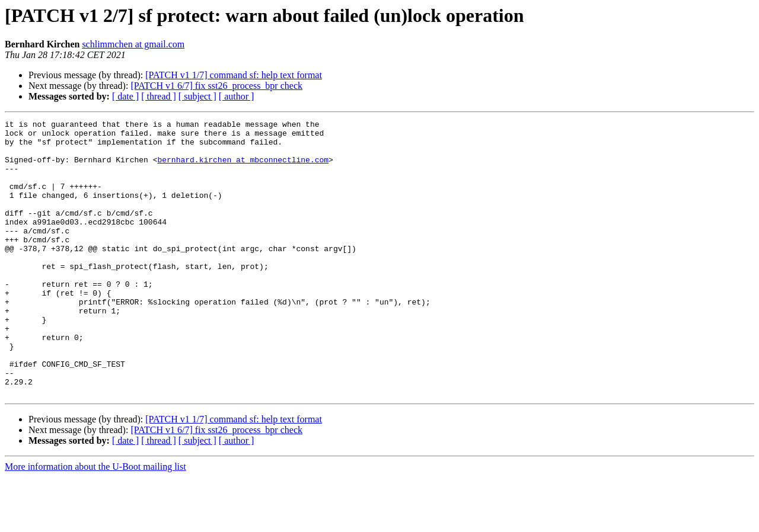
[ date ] (125, 96)
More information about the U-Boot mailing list (95, 522)
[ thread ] (159, 96)
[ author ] (237, 96)
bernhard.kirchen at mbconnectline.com (243, 168)
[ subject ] (197, 96)
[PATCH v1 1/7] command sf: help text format (234, 75)
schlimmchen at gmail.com (133, 44)
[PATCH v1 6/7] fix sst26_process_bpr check (216, 86)
